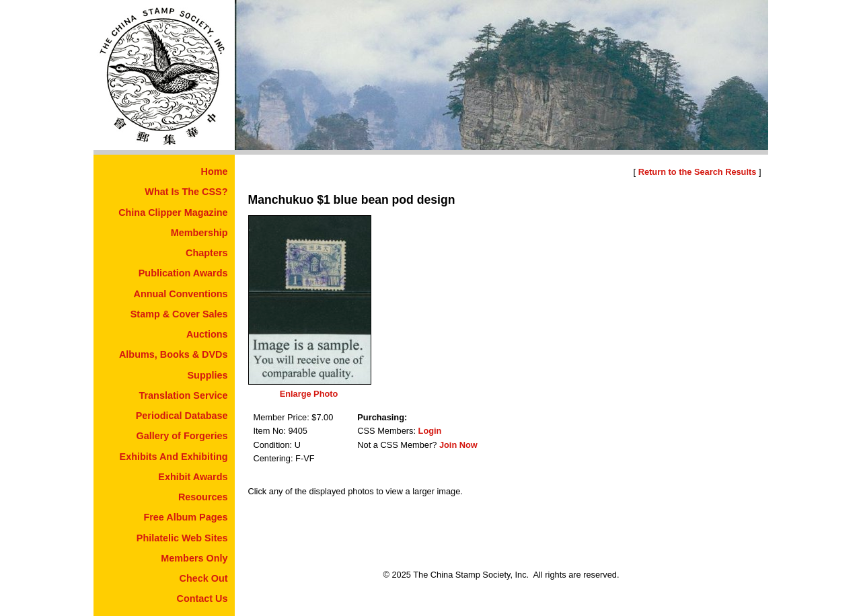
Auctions (207, 334)
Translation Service (184, 395)
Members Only (194, 558)
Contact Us (202, 599)
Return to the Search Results (698, 172)
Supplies (208, 375)
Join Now (458, 445)
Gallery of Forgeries (182, 436)
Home (215, 171)
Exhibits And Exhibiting (174, 457)
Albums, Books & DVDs (174, 354)
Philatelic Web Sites (182, 538)
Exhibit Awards (193, 477)
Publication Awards (183, 273)
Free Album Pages (185, 517)
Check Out (204, 578)
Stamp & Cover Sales (179, 314)
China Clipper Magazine (173, 213)
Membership (199, 233)
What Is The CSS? (186, 192)
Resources (203, 497)
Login (430, 431)
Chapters (207, 253)
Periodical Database (182, 416)
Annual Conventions (181, 294)
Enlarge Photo (309, 394)
